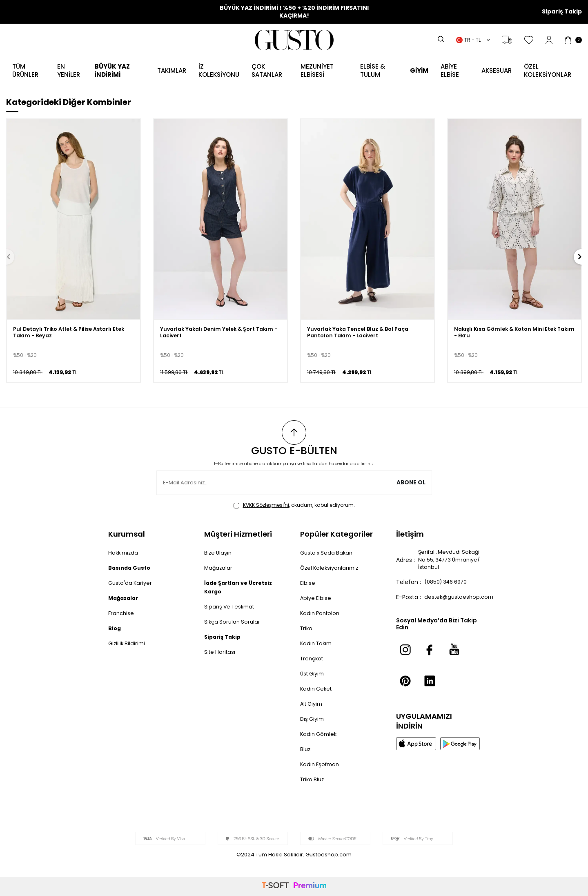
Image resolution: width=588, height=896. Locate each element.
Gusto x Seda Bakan (328, 553)
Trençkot (313, 658)
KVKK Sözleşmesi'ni (266, 505)
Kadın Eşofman (321, 764)
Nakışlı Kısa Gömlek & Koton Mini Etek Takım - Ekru (509, 334)
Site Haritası (221, 652)
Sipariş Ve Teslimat (231, 606)
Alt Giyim (313, 704)
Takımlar (172, 70)
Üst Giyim (314, 673)
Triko (307, 628)
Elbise (308, 583)
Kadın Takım (317, 643)
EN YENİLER (69, 70)
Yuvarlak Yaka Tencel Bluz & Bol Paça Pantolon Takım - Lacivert (362, 334)
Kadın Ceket (317, 689)
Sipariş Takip (562, 12)
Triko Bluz (313, 779)
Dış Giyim (313, 719)
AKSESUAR (497, 70)
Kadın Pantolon (321, 613)
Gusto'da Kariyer (131, 583)
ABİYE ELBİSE (450, 70)
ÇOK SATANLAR (267, 70)
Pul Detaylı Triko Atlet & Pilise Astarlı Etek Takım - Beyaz (67, 334)
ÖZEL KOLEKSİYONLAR (548, 70)
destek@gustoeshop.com (461, 600)
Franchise (122, 613)
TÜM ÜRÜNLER (25, 70)
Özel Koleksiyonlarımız (331, 568)
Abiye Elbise (316, 598)
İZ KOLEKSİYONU (219, 70)
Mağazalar (219, 568)
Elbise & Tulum (373, 70)
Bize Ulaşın (219, 553)
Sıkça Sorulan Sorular (234, 622)
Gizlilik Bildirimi (128, 643)
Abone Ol (411, 483)
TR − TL (473, 40)
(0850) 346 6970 (449, 585)
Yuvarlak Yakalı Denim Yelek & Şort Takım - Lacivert (211, 334)
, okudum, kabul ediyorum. (294, 505)
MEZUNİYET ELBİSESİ (317, 70)
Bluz (306, 749)
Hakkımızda (124, 553)
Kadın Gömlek (320, 734)
